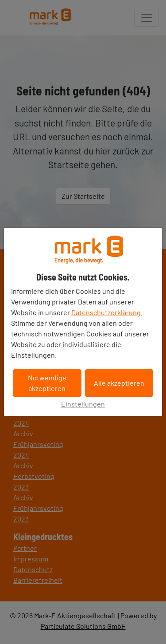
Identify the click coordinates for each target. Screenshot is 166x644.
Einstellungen (83, 404)
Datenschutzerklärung (106, 312)
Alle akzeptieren (119, 383)
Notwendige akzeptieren (47, 383)
